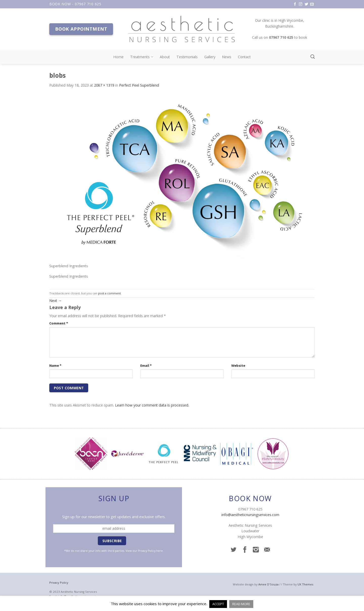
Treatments (142, 57)
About (165, 57)
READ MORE (241, 604)
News (227, 57)
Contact (244, 57)
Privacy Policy (147, 551)
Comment (59, 323)
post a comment (109, 293)
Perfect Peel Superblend (139, 85)
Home (118, 57)
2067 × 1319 (104, 85)
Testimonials (187, 57)
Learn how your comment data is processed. (152, 405)
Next (55, 301)
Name (55, 365)
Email (146, 365)
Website (238, 365)
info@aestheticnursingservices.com (250, 515)
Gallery (210, 57)
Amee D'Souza (268, 584)
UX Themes (305, 584)
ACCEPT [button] (218, 604)
